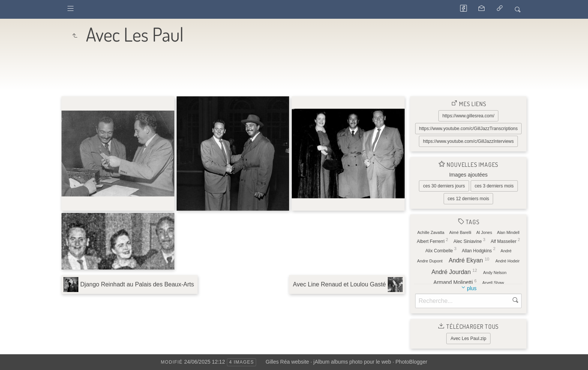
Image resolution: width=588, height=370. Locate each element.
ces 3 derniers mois (494, 186)
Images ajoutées (469, 175)
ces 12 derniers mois (469, 199)
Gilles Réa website (287, 362)
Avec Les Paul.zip (468, 339)
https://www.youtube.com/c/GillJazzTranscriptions (469, 129)
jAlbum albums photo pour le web (352, 362)
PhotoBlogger (412, 362)
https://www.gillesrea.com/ (469, 116)
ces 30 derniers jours (444, 186)
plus (472, 288)
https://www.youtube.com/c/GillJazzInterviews (468, 141)
